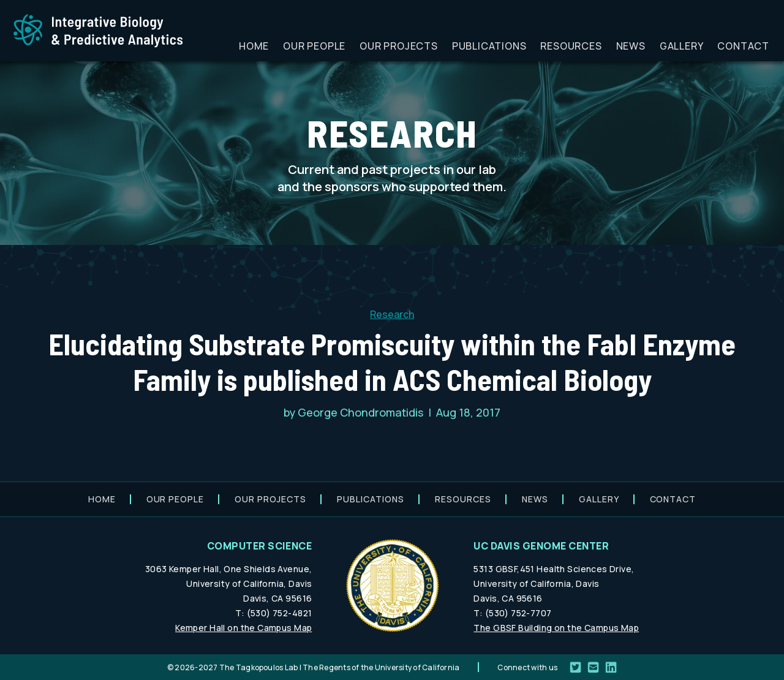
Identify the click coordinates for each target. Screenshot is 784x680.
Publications (489, 46)
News (631, 46)
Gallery (682, 46)
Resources (571, 46)
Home (254, 46)
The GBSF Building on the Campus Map (556, 628)
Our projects (399, 46)
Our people (314, 46)
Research (392, 314)
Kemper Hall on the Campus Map (243, 628)
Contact (743, 46)
